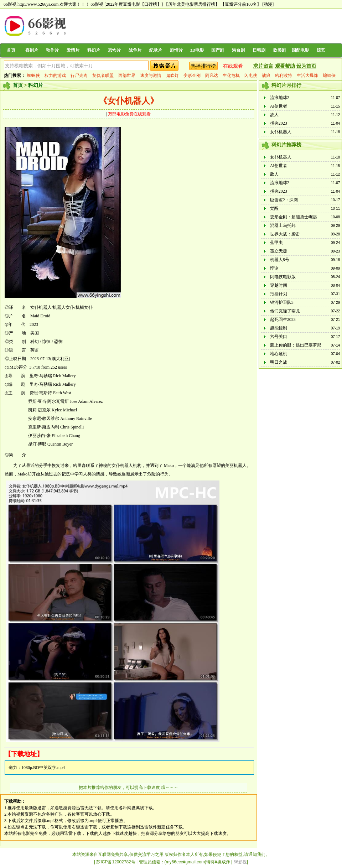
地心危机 (279, 354)
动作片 (52, 50)
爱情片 (73, 50)
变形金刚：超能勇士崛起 (294, 217)
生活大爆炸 (307, 76)
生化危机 (231, 76)
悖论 (274, 268)
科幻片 (94, 50)
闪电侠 (251, 76)
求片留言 (263, 66)
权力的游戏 (55, 76)
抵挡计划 (279, 294)
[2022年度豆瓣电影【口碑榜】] (134, 4)
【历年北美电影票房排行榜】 (192, 4)
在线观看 (233, 66)
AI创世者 (279, 106)
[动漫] (268, 4)
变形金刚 (192, 76)
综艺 (321, 50)
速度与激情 (151, 76)
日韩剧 (259, 50)
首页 (11, 50)
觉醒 (274, 208)
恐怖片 (114, 50)
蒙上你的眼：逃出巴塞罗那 (296, 345)
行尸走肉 (79, 76)
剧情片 (176, 50)
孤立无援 (279, 251)
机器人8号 (280, 260)
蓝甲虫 (276, 243)
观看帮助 (285, 66)
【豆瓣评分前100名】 (241, 4)
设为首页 (306, 66)
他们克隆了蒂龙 (285, 311)
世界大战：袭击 (285, 234)
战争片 (135, 50)
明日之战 (279, 362)
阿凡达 (212, 76)
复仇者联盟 (103, 76)
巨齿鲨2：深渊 (284, 200)
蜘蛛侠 (33, 76)
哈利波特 (284, 76)
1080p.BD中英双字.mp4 (43, 768)
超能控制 (279, 328)
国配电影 (300, 50)
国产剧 (218, 50)
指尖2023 (279, 123)
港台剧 (238, 50)
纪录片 (156, 50)
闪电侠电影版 (283, 277)
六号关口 (279, 337)
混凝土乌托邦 (283, 225)
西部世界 (127, 76)
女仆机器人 (281, 132)
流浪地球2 (280, 98)
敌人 (274, 115)
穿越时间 (279, 285)
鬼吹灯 (172, 76)
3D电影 (197, 50)
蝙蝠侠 (329, 76)
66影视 (97, 4)
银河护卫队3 (282, 302)
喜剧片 (32, 50)
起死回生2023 (283, 319)
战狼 (266, 76)
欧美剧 (280, 50)
